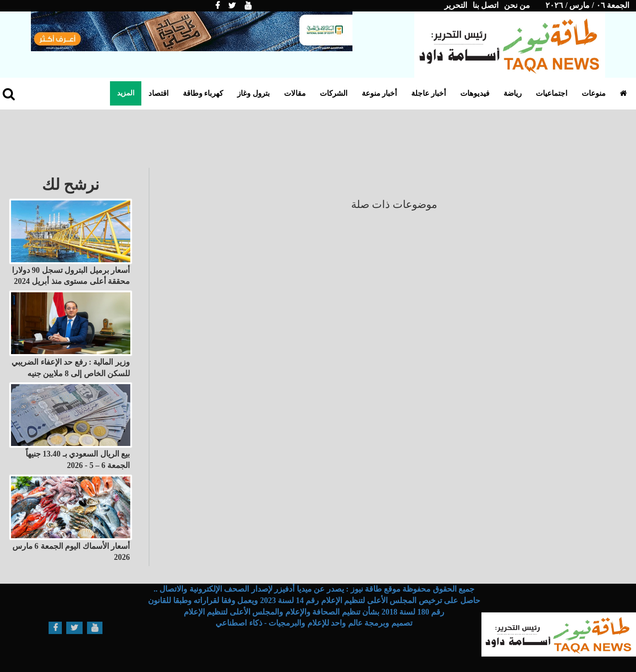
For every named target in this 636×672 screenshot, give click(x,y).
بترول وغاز (253, 93)
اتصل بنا (486, 5)
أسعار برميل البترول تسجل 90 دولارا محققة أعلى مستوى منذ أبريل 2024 (71, 276)
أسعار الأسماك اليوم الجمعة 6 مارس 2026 (71, 552)
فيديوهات (475, 93)
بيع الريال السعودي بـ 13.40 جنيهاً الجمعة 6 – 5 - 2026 (78, 460)
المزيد (126, 93)
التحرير (456, 5)
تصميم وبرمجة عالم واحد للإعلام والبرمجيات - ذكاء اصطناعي (314, 623)
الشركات (334, 93)
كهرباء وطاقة (203, 93)
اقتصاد (159, 93)
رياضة (513, 93)
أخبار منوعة (379, 93)
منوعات (594, 93)
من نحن (517, 5)
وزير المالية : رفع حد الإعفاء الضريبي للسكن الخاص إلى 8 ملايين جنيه (71, 368)
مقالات (295, 93)
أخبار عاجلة (429, 93)
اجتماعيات (552, 93)
